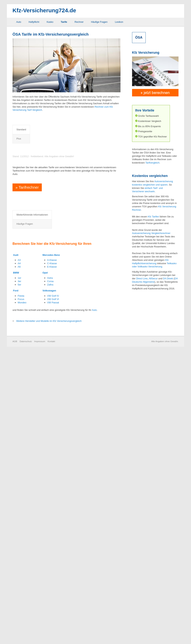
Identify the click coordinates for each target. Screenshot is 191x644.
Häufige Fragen (99, 22)
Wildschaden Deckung (70, 505)
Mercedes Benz (51, 548)
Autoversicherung (141, 233)
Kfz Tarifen (153, 217)
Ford (16, 584)
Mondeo (22, 596)
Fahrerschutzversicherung (37, 488)
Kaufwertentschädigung (36, 505)
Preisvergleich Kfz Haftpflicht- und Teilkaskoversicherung (58, 166)
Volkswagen (49, 584)
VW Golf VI (53, 593)
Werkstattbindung (67, 499)
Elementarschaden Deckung (38, 477)
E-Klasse (52, 560)
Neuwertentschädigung (70, 471)
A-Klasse (52, 553)
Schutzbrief (64, 488)
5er (19, 578)
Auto (19, 22)
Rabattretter (65, 477)
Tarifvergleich (152, 163)
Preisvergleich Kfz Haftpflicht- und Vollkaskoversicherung (58, 187)
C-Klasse (52, 557)
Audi (16, 548)
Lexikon (119, 22)
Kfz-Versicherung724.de (44, 10)
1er (19, 571)
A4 (19, 557)
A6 (19, 560)
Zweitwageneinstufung (70, 511)
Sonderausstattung (68, 494)
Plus (36, 129)
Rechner (79, 22)
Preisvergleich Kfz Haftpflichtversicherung (47, 149)
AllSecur (153, 278)
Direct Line (142, 278)
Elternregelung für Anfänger (38, 483)
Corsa (50, 575)
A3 (19, 553)
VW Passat (53, 596)
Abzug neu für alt (32, 466)
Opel (45, 566)
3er (19, 575)
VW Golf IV (53, 589)
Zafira (50, 578)
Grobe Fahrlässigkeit (34, 499)
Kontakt (51, 635)
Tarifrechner (27, 368)
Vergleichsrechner (161, 233)
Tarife (64, 22)
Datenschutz (26, 635)
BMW (16, 566)
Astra (50, 571)
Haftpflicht (34, 22)
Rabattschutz (65, 483)
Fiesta (21, 589)
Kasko (50, 22)
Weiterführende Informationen (32, 454)
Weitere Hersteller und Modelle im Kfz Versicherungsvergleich (49, 614)
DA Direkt (168, 278)
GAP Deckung (31, 494)
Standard (21, 129)
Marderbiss (64, 466)
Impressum (40, 635)
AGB (15, 635)
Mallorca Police (31, 511)
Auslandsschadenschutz (36, 471)
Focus (21, 593)
